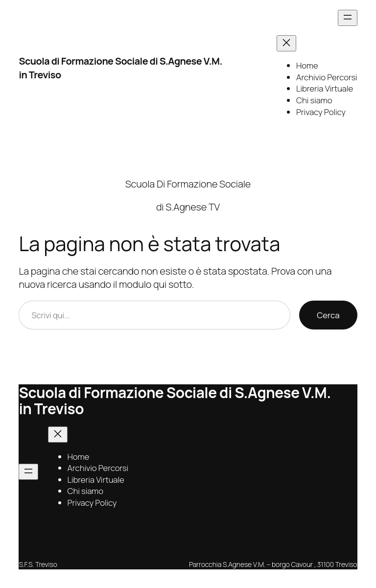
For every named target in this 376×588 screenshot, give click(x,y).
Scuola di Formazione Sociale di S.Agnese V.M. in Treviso (175, 400)
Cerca (328, 315)
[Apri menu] (348, 18)
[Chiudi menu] (286, 43)
